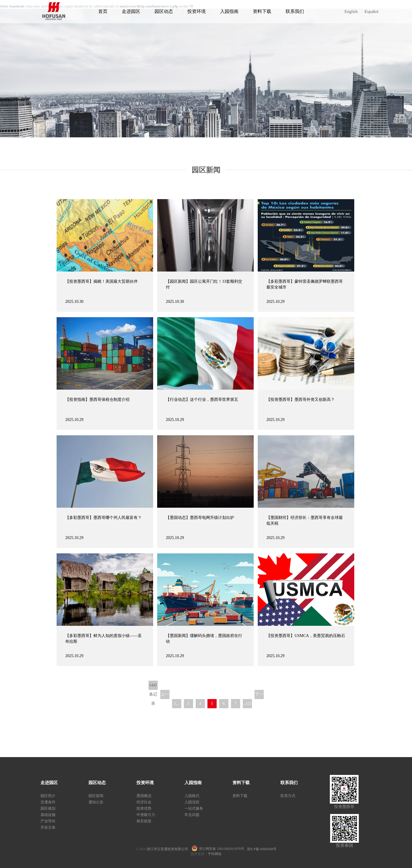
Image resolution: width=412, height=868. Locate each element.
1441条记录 (153, 686)
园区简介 (48, 796)
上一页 (165, 696)
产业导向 (48, 821)
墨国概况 (144, 796)
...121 (247, 704)
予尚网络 (215, 854)
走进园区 (131, 11)
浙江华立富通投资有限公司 (169, 849)
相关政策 (144, 821)
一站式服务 (194, 808)
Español (371, 11)
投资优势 (144, 808)
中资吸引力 (146, 815)
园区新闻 (96, 796)
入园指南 (229, 11)
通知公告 (96, 802)
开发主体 (48, 827)
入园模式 (192, 796)
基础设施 (48, 815)
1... (177, 704)
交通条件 (48, 802)
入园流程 (192, 802)
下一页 (259, 696)
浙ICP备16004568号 (262, 849)
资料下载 (262, 11)
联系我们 (295, 11)
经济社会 (144, 802)
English (351, 11)
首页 (103, 11)
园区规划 (48, 808)
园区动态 (164, 11)
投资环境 (197, 11)
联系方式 (288, 796)
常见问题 (192, 815)
